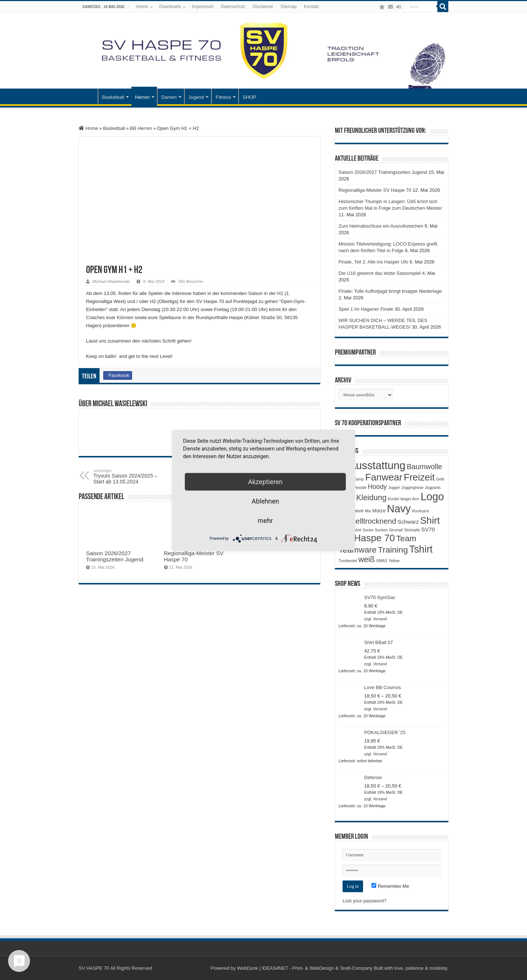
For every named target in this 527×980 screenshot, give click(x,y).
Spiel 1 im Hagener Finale (366, 309)
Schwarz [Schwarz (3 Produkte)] (408, 522)
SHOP (249, 97)
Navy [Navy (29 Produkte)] (399, 509)
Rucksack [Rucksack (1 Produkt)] (421, 511)
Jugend (196, 97)
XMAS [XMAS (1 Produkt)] (382, 561)
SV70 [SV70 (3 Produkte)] (428, 529)
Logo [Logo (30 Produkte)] (432, 497)
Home (88, 128)
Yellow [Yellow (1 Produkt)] (394, 561)
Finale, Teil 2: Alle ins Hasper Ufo (373, 262)
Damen (169, 97)
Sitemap (288, 7)
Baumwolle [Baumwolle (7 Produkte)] (424, 467)
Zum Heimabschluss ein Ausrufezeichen (381, 226)
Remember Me (390, 886)
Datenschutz (233, 7)
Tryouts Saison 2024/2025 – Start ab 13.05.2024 (131, 476)
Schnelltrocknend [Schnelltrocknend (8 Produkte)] (367, 521)
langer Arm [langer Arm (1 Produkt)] (410, 499)
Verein (142, 7)
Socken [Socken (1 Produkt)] (381, 530)
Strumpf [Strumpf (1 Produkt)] (396, 530)
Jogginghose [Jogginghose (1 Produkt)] (412, 487)
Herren (142, 97)
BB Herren (141, 128)
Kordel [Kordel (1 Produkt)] (394, 499)
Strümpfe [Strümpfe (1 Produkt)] (412, 530)
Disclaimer (263, 7)
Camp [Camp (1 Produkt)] (359, 479)
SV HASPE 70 (94, 968)
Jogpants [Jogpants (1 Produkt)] (433, 487)
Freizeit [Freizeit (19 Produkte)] (419, 477)
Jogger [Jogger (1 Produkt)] (394, 487)
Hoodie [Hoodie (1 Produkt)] (360, 487)
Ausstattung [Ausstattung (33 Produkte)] (377, 465)
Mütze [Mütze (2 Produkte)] (379, 511)
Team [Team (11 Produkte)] (406, 538)
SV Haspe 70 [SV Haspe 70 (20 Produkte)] (367, 538)
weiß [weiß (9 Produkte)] (367, 560)
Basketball (113, 97)
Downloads (170, 7)
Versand (380, 619)
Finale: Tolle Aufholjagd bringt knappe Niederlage (390, 291)
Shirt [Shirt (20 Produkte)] (430, 520)
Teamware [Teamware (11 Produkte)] (358, 550)
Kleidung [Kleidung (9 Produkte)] (371, 498)
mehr (265, 521)
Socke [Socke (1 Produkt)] (368, 530)
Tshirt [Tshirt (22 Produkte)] (421, 549)
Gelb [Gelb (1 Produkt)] (440, 479)
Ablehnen (265, 501)
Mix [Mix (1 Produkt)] (368, 511)
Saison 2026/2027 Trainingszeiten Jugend (115, 556)
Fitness (223, 97)
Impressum (203, 7)
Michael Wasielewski (111, 281)
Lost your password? (365, 901)
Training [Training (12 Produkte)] (393, 550)
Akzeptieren (266, 482)
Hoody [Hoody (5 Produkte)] (377, 487)
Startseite (88, 96)
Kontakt (311, 7)
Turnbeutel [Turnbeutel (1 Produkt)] (348, 561)
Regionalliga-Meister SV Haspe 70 (375, 190)
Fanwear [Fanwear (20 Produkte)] (384, 477)
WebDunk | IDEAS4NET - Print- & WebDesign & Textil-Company (305, 968)
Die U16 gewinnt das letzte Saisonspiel (380, 273)
